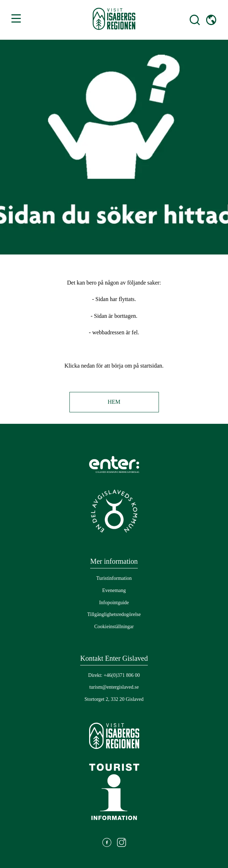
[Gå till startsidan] (114, 20)
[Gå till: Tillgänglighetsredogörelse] (114, 615)
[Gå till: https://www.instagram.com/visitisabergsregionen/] (122, 843)
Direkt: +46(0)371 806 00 (114, 675)
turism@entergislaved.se (114, 687)
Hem (114, 402)
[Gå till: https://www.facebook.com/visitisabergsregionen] (107, 843)
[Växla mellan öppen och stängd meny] (16, 19)
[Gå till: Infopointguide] (114, 603)
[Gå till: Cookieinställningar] (114, 627)
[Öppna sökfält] (188, 20)
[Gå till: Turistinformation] (114, 578)
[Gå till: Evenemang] (114, 591)
